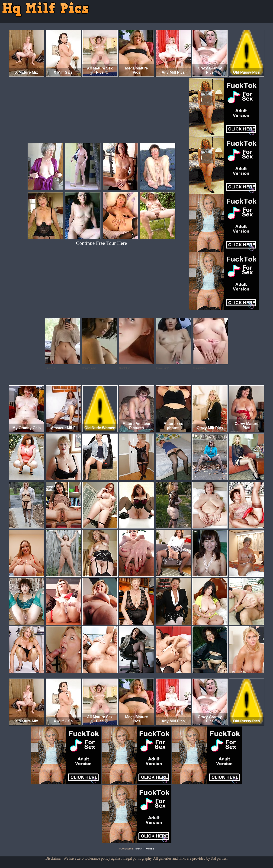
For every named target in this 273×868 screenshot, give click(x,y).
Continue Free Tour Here (102, 243)
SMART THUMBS (145, 849)
